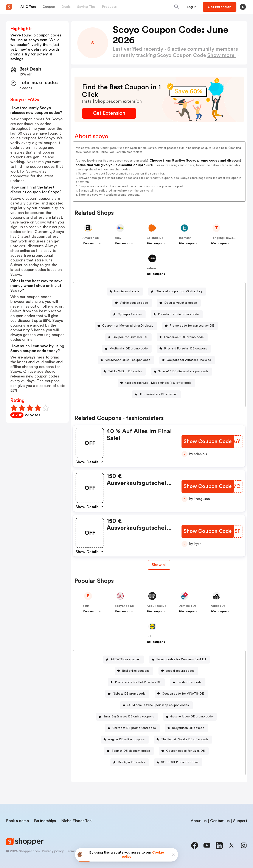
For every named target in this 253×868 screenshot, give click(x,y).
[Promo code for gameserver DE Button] (190, 326)
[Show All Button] (159, 565)
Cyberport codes (130, 314)
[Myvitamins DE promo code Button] (127, 349)
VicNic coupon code (134, 303)
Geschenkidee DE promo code (192, 717)
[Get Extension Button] (109, 113)
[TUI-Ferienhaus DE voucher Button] (156, 394)
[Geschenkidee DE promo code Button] (190, 717)
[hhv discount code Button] (125, 292)
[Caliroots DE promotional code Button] (132, 728)
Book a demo (17, 821)
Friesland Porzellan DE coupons (186, 349)
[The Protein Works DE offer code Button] (183, 740)
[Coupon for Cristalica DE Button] (128, 337)
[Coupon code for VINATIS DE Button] (181, 694)
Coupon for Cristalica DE (130, 337)
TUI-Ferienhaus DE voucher (158, 394)
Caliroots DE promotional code (134, 728)
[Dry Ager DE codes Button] (130, 762)
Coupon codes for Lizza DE (185, 751)
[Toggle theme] (243, 7)
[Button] (192, 7)
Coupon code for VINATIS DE (183, 694)
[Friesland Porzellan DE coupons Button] (184, 349)
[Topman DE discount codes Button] (129, 751)
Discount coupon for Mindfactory (179, 291)
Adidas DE (218, 606)
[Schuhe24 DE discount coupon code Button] (182, 372)
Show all (159, 565)
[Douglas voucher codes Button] (179, 303)
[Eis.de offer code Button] (188, 682)
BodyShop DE (124, 606)
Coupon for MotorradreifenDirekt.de (128, 326)
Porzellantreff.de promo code (178, 314)
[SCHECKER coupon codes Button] (178, 762)
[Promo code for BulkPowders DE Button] (136, 682)
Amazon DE (91, 238)
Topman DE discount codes (131, 751)
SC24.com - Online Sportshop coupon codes (158, 705)
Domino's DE (188, 606)
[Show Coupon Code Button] (208, 442)
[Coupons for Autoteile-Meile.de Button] (187, 360)
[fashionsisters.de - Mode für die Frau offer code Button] (157, 383)
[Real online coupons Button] (134, 671)
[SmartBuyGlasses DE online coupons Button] (127, 717)
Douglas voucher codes (181, 303)
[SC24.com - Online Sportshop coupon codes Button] (156, 705)
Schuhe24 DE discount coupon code (183, 371)
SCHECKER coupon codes (180, 762)
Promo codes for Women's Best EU (181, 659)
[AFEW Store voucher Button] (124, 660)
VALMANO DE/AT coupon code (128, 360)
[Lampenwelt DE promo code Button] (182, 337)
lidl (149, 636)
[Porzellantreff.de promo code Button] (177, 314)
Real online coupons (136, 671)
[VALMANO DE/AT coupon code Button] (126, 360)
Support (240, 821)
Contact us (220, 821)
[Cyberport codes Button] (128, 314)
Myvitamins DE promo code (129, 349)
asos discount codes (180, 671)
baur (86, 606)
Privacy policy (53, 851)
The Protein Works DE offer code (185, 739)
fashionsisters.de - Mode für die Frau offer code (158, 383)
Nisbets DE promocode (129, 694)
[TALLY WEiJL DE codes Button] (123, 372)
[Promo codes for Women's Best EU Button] (179, 660)
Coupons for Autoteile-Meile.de (189, 360)
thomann (185, 238)
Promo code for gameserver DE (192, 326)
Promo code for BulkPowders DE (138, 682)
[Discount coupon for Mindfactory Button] (177, 292)
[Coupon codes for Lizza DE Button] (184, 751)
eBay (118, 238)
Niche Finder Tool (77, 821)
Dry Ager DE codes (131, 762)
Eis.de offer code (189, 682)
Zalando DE (155, 238)
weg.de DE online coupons (126, 739)
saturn (151, 268)
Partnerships (45, 821)
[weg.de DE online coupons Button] (125, 740)
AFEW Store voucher (125, 659)
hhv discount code (127, 291)
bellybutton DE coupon (188, 728)
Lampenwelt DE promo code (184, 337)
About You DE (156, 606)
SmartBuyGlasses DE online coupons (129, 717)
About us (199, 821)
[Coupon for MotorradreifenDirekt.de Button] (126, 326)
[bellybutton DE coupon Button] (186, 728)
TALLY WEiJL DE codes (125, 371)
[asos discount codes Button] (178, 671)
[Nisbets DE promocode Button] (127, 694)
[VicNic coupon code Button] (132, 303)
